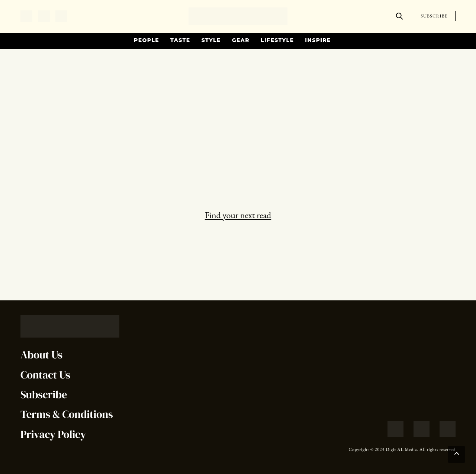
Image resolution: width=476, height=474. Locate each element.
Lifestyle (277, 40)
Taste (180, 40)
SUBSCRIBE (434, 16)
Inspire (318, 40)
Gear (241, 40)
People (147, 40)
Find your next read (238, 215)
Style (211, 40)
